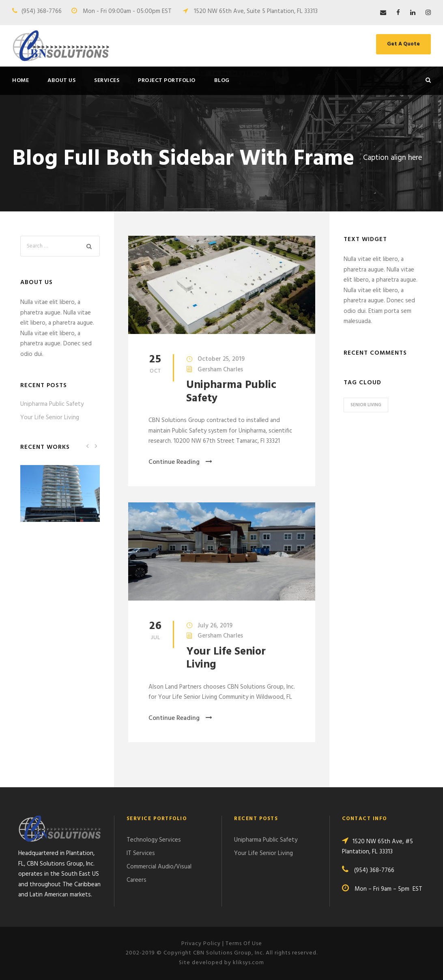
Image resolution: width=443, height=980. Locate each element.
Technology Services (154, 840)
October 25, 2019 (221, 359)
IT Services (141, 853)
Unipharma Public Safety (231, 392)
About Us (61, 81)
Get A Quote (403, 44)
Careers (137, 880)
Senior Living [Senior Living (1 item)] (366, 405)
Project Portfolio (167, 81)
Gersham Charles (220, 370)
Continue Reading (180, 462)
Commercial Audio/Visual (159, 867)
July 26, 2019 (215, 626)
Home (20, 81)
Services (107, 81)
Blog (222, 81)
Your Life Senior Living (226, 658)
